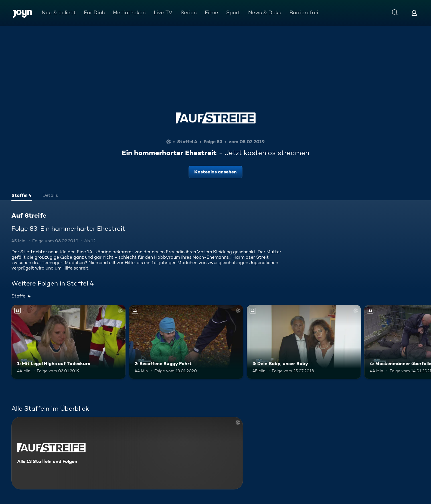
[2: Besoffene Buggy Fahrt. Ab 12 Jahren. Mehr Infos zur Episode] (186, 342)
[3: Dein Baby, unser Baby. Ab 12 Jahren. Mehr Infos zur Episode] (304, 342)
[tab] (22, 196)
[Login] (414, 13)
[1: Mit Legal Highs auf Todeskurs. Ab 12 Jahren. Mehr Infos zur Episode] (68, 342)
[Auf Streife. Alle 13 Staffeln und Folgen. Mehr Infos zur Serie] (127, 453)
